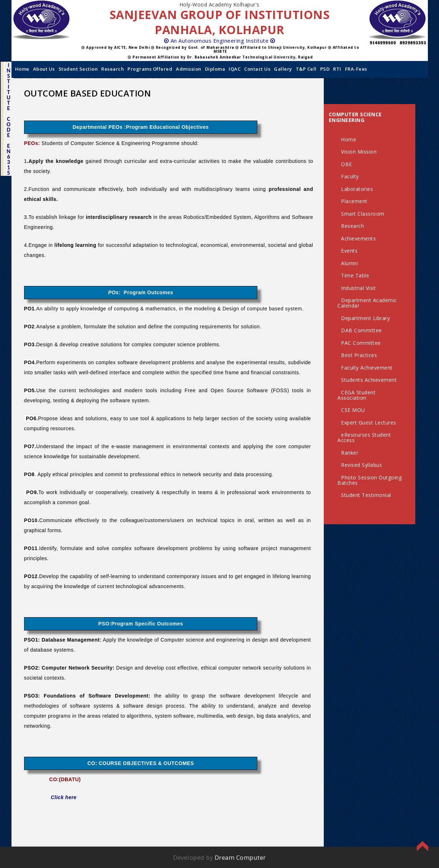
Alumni (349, 263)
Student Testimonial (366, 495)
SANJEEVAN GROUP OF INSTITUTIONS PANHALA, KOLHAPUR (220, 22)
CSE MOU (353, 410)
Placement (354, 201)
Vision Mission (359, 152)
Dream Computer (240, 857)
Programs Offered (150, 69)
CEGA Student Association (356, 395)
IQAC (235, 69)
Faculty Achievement (367, 368)
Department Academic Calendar (367, 303)
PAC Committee (361, 343)
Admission (189, 69)
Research (113, 69)
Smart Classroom (363, 214)
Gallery (283, 69)
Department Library (365, 318)
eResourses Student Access (364, 437)
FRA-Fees (356, 69)
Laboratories (357, 189)
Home (22, 69)
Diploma (215, 69)
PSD (325, 69)
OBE (347, 164)
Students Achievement (369, 380)
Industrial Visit (358, 288)
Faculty (350, 176)
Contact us (257, 69)
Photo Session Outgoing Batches (370, 480)
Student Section (78, 69)
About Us (44, 69)
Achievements (358, 238)
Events (349, 251)
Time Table (355, 275)
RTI (337, 69)
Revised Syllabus (361, 465)
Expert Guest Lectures (369, 423)
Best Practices (359, 355)
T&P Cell (306, 69)
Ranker (350, 453)
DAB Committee (361, 330)
